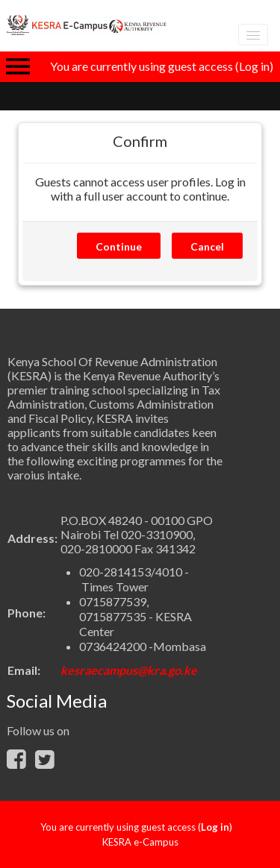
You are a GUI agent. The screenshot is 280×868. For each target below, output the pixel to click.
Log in (254, 66)
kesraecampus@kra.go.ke (129, 670)
